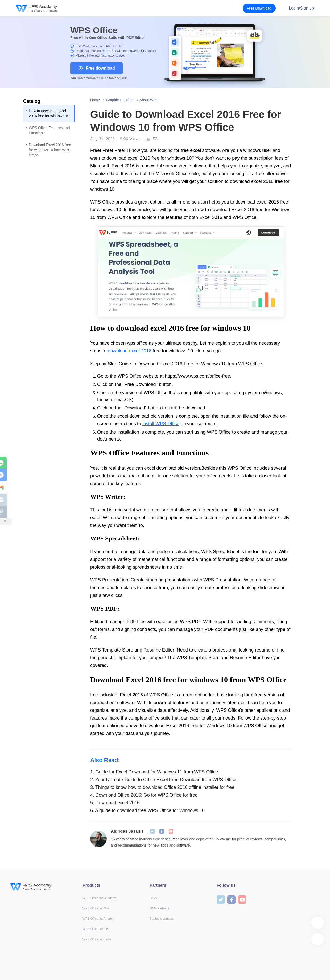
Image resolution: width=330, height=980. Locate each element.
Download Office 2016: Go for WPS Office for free (144, 795)
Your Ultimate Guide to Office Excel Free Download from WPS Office (163, 780)
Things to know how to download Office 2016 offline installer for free (162, 787)
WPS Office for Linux (97, 939)
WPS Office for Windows (99, 898)
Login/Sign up (301, 8)
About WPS (149, 100)
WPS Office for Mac (96, 908)
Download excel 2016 (115, 803)
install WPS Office (161, 424)
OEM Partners (159, 908)
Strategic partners (162, 919)
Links (153, 898)
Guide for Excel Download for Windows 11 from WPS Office (154, 772)
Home (95, 100)
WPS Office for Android (98, 919)
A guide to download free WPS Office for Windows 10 (147, 810)
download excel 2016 (130, 351)
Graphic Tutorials (120, 100)
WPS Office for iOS (96, 929)
